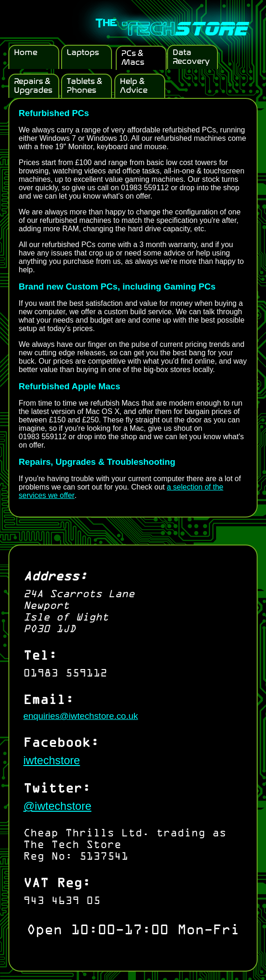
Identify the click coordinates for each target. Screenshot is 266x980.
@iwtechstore (57, 806)
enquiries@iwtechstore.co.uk (81, 716)
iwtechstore (52, 760)
